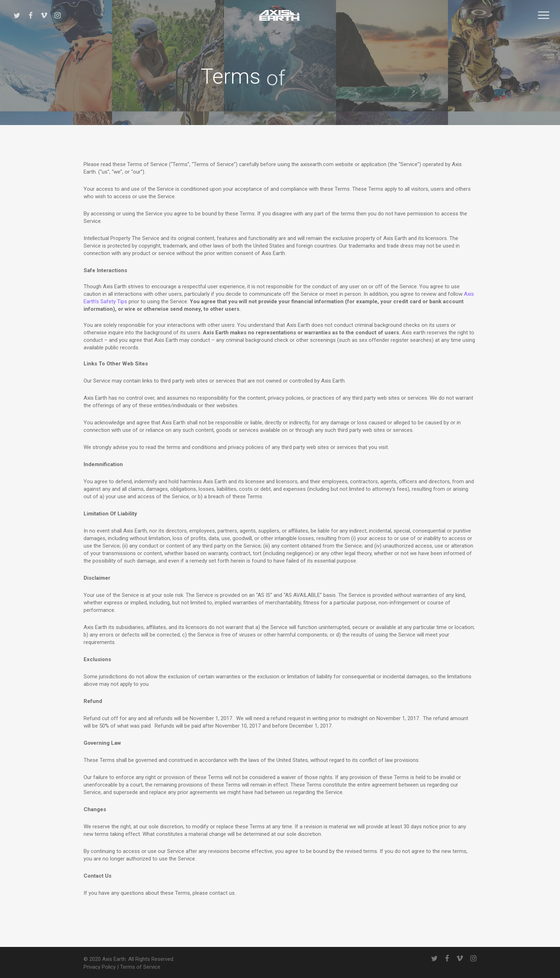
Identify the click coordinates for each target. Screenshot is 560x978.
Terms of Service (140, 967)
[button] (544, 15)
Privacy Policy (100, 967)
